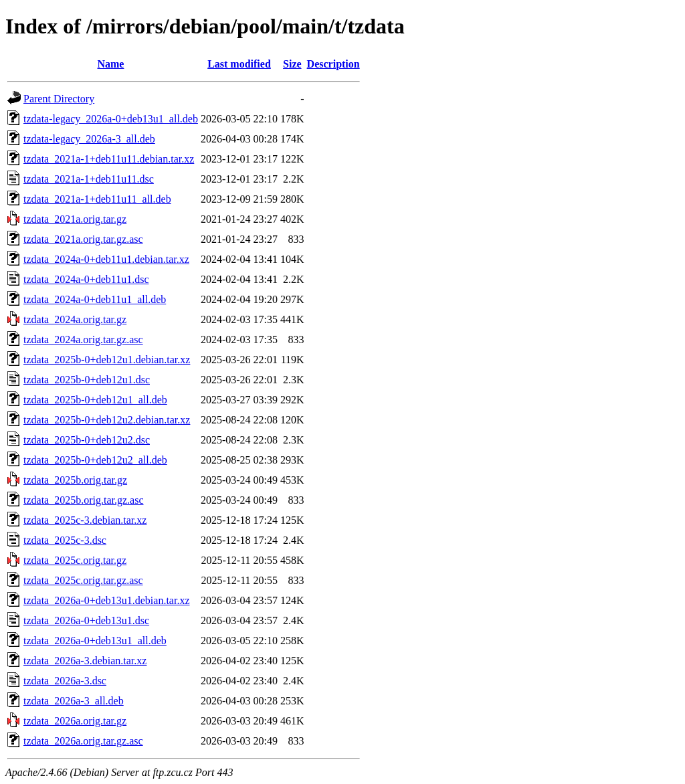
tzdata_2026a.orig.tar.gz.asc (83, 741)
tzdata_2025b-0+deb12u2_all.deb (95, 460)
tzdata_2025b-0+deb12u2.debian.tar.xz (107, 420)
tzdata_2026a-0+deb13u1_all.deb (95, 641)
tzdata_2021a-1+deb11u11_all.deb (97, 199)
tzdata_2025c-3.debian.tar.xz (85, 520)
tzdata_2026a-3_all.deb (74, 701)
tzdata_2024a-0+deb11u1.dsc (86, 279)
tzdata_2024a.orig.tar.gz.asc (83, 339)
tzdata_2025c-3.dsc (65, 540)
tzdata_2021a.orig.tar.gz (75, 219)
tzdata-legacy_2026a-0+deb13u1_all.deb (111, 119)
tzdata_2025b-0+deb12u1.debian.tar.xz (107, 360)
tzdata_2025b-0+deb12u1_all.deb (95, 400)
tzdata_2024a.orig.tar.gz (75, 319)
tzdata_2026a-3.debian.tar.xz (85, 661)
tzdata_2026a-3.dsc (65, 681)
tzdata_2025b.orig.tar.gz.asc (84, 500)
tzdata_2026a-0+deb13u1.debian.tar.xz (107, 600)
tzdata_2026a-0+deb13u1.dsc (86, 620)
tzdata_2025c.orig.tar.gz (75, 560)
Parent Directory (59, 99)
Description (333, 64)
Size (292, 64)
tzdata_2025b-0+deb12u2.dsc (87, 440)
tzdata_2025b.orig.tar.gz (75, 480)
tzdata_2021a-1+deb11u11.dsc (89, 179)
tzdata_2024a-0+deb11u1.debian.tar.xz (106, 259)
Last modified (239, 64)
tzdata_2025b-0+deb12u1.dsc (87, 380)
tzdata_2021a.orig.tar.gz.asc (83, 239)
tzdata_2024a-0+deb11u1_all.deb (95, 299)
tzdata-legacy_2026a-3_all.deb (89, 139)
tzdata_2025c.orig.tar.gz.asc (83, 580)
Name (110, 64)
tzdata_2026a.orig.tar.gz (75, 721)
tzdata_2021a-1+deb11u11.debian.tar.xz (109, 159)
